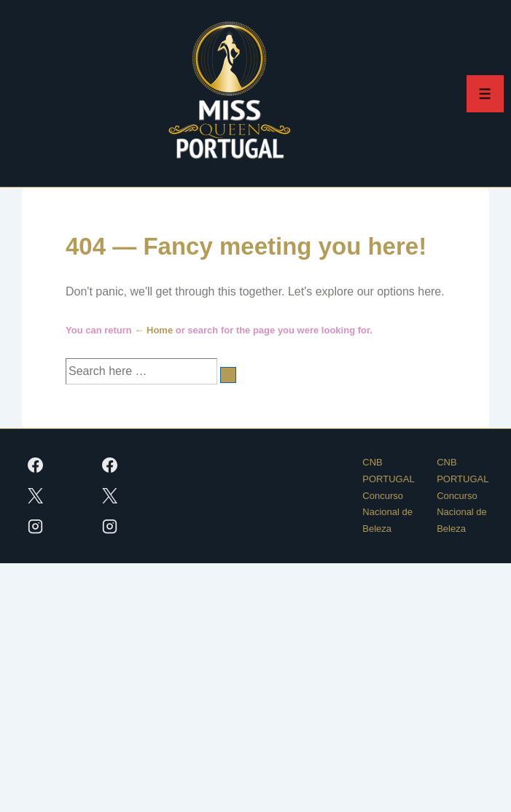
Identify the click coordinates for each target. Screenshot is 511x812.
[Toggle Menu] (485, 94)
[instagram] (36, 527)
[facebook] (36, 465)
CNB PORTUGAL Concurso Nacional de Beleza (388, 495)
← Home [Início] (153, 330)
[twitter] (36, 496)
